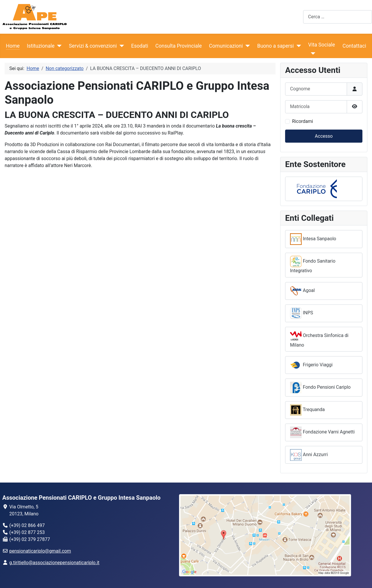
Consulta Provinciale (179, 46)
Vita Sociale (321, 45)
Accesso (324, 136)
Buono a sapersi (276, 46)
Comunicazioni (226, 46)
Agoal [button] (302, 291)
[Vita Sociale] (312, 53)
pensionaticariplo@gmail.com (40, 551)
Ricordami (303, 121)
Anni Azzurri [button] (309, 455)
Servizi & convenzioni (93, 46)
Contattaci (354, 46)
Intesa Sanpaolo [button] (313, 239)
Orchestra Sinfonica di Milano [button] (319, 339)
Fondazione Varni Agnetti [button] (322, 432)
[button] (324, 189)
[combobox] (338, 17)
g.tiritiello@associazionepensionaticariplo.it (54, 563)
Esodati (140, 46)
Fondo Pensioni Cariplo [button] (320, 388)
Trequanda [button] (307, 410)
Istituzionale (41, 46)
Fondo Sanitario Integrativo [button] (313, 265)
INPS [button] (302, 313)
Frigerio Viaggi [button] (311, 365)
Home (13, 46)
